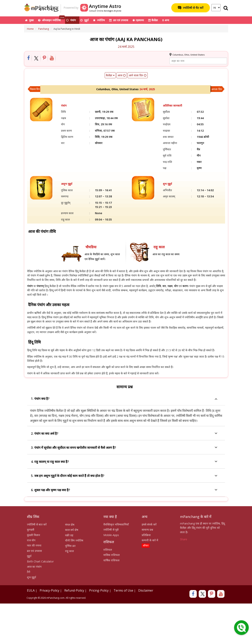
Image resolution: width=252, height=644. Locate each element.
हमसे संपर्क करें (149, 524)
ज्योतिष (99, 20)
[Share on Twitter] (36, 58)
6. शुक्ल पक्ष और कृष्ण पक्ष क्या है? (124, 490)
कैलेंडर (153, 20)
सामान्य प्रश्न (147, 530)
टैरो (29, 572)
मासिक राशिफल (111, 555)
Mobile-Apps (111, 535)
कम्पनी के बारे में (150, 540)
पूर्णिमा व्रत (70, 546)
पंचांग (71, 20)
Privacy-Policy (49, 590)
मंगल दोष (70, 525)
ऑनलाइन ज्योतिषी (51, 19)
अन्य (166, 20)
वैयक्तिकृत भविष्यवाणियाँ (116, 524)
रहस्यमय (138, 20)
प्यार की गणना (34, 545)
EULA (31, 590)
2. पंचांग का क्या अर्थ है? (124, 434)
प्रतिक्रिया (146, 535)
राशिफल (108, 550)
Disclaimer (146, 590)
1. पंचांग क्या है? (124, 399)
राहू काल (69, 551)
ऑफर (146, 545)
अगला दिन (217, 89)
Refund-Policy (74, 590)
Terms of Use (123, 590)
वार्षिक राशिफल (111, 560)
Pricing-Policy (99, 590)
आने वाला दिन (137, 75)
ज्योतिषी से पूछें (111, 530)
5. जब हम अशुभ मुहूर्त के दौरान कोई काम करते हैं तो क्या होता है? (124, 476)
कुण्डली (31, 530)
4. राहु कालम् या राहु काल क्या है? (124, 462)
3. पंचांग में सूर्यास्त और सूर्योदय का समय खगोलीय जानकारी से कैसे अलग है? (124, 448)
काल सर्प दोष (72, 530)
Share (184, 539)
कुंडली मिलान (33, 535)
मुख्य (29, 20)
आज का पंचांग (34, 567)
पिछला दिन (35, 89)
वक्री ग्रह (69, 535)
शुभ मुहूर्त (31, 577)
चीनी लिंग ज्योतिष (74, 540)
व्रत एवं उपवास (119, 20)
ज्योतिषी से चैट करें (191, 8)
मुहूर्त (84, 20)
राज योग (31, 540)
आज (121, 75)
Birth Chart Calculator (40, 561)
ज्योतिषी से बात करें (37, 524)
